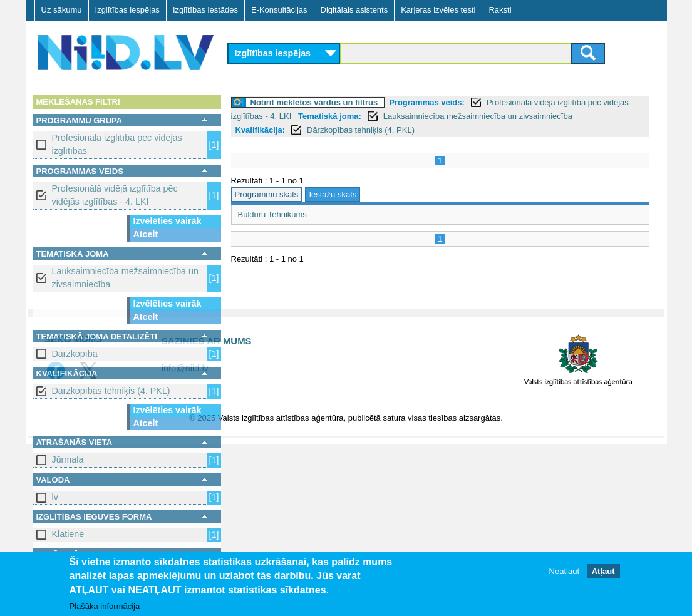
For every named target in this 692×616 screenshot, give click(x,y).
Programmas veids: (427, 102)
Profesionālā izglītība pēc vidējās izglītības (117, 144)
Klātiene (68, 534)
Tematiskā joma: (330, 116)
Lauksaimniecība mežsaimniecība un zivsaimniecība (125, 278)
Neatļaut (564, 572)
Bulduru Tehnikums (272, 214)
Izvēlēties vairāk (168, 221)
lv (55, 497)
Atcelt (146, 234)
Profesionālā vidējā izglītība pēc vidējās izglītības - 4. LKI (115, 195)
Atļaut (603, 572)
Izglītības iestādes (205, 10)
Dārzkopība (75, 354)
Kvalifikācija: (261, 130)
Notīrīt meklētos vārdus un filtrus (314, 102)
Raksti (500, 10)
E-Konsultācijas (279, 10)
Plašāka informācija (105, 607)
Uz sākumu (62, 10)
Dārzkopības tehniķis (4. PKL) (111, 391)
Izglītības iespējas (127, 10)
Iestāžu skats (333, 194)
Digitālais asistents (354, 10)
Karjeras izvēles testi (438, 10)
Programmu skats (267, 194)
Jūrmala (68, 459)
